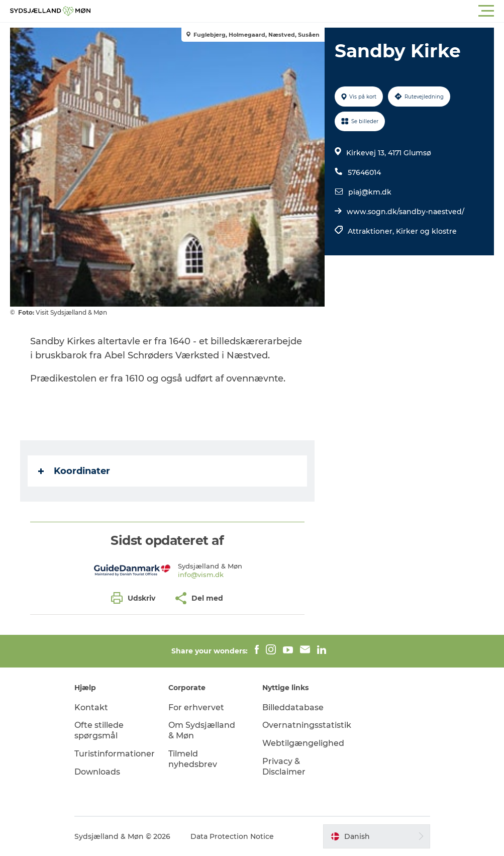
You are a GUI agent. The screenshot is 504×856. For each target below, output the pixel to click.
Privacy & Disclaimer (284, 767)
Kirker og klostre (426, 231)
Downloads (97, 772)
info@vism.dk (201, 575)
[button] (297, 11)
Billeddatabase (293, 707)
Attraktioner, (372, 231)
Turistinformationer (115, 754)
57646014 (364, 172)
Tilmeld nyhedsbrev (193, 759)
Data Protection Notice (232, 836)
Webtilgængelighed (303, 743)
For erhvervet (196, 707)
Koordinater (74, 471)
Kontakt (91, 707)
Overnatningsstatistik (307, 725)
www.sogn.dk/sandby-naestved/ (406, 212)
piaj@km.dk (370, 192)
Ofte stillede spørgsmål (99, 730)
